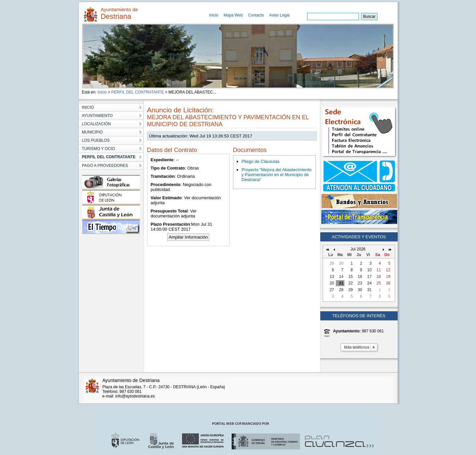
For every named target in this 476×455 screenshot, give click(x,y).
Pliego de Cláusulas (261, 161)
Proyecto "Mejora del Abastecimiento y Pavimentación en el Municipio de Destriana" (277, 175)
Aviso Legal (279, 15)
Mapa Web (233, 15)
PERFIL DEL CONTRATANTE (138, 92)
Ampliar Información (188, 237)
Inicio (214, 15)
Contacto (256, 15)
